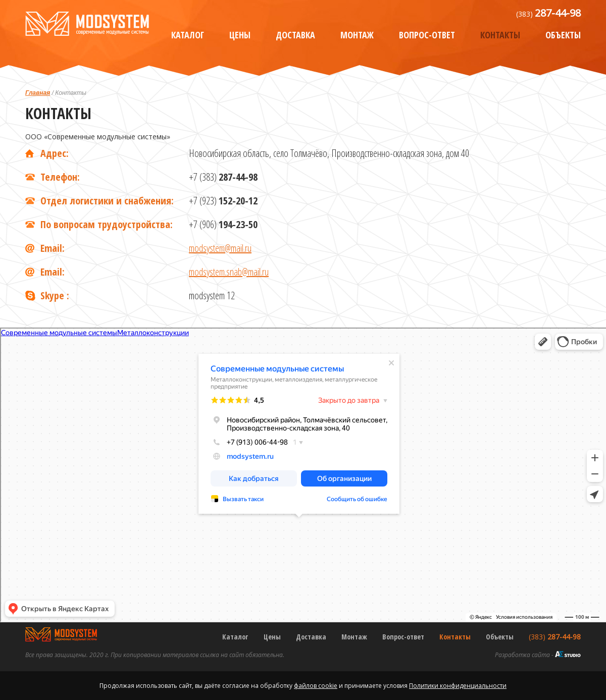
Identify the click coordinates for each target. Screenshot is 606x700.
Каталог (188, 35)
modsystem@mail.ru (220, 248)
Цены (240, 35)
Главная (38, 93)
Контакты (500, 35)
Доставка (295, 35)
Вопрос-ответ (427, 35)
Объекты (563, 35)
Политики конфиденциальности (458, 686)
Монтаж (357, 35)
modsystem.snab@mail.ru (229, 272)
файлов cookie (316, 686)
